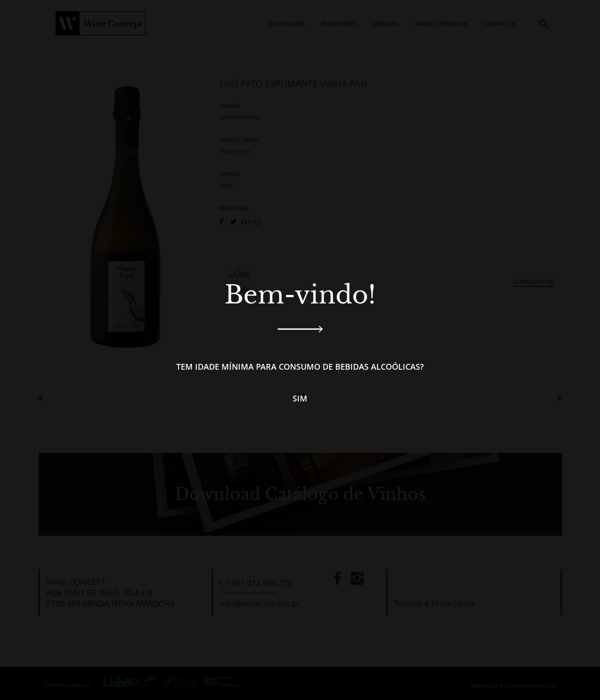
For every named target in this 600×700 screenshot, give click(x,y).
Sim (300, 398)
